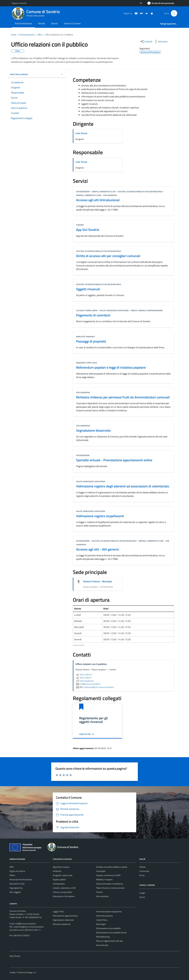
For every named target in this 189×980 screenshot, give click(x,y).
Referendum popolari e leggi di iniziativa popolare (111, 367)
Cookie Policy (102, 920)
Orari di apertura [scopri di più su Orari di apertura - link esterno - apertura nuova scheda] (85, 681)
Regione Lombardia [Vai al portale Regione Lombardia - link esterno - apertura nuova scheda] (19, 3)
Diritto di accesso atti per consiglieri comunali (108, 256)
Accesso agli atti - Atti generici (98, 549)
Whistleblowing (103, 937)
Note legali (101, 924)
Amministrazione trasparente (109, 911)
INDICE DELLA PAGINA (37, 74)
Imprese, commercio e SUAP (89, 195)
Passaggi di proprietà (91, 341)
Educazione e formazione (64, 896)
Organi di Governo (17, 871)
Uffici (12, 867)
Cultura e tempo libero (87, 310)
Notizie (142, 867)
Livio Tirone (81, 133)
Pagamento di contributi (93, 315)
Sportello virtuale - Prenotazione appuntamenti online (114, 460)
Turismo (80, 225)
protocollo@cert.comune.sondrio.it (29, 927)
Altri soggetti (15, 892)
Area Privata (15, 956)
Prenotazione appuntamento (65, 916)
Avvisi (142, 875)
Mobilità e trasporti (85, 337)
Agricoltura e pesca (61, 867)
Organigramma (16, 888)
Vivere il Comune (72, 23)
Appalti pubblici (59, 879)
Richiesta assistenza (62, 924)
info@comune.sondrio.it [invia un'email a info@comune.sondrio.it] (88, 684)
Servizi (54, 23)
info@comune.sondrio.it (26, 924)
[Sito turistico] (140, 13)
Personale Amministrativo (21, 879)
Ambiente (57, 871)
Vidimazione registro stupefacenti (100, 516)
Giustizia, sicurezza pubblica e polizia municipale (140, 192)
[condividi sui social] (146, 41)
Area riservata (102, 945)
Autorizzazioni (83, 192)
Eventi (142, 897)
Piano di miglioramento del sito (109, 941)
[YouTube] (135, 13)
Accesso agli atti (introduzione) (98, 200)
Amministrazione (23, 23)
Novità (41, 23)
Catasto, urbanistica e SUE (104, 192)
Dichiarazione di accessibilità (108, 928)
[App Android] (146, 13)
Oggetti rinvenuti (88, 289)
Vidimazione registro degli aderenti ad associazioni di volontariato (123, 486)
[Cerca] (174, 13)
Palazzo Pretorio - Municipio (98, 581)
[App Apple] (151, 13)
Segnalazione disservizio (93, 430)
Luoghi (142, 893)
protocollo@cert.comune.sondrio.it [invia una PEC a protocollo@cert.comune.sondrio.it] (99, 687)
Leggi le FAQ (58, 911)
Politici (12, 875)
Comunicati (144, 871)
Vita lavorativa (110, 195)
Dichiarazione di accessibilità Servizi (111, 932)
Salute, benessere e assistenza (114, 310)
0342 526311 (84, 678)
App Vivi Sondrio (88, 230)
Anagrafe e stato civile (87, 363)
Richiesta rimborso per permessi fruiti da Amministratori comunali (123, 397)
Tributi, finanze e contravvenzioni (147, 310)
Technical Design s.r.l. (27, 972)
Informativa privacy (104, 916)
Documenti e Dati (17, 884)
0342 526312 (84, 675)
